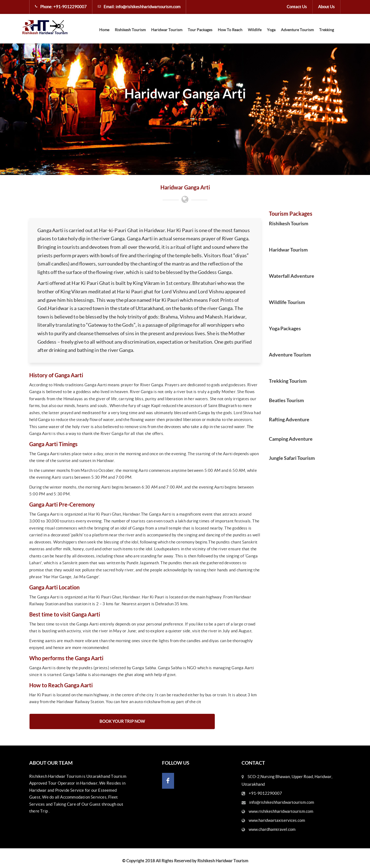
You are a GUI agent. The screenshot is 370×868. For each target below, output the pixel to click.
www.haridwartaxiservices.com (277, 820)
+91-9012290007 (70, 7)
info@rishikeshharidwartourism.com (148, 7)
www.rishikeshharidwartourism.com (281, 811)
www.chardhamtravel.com (272, 829)
